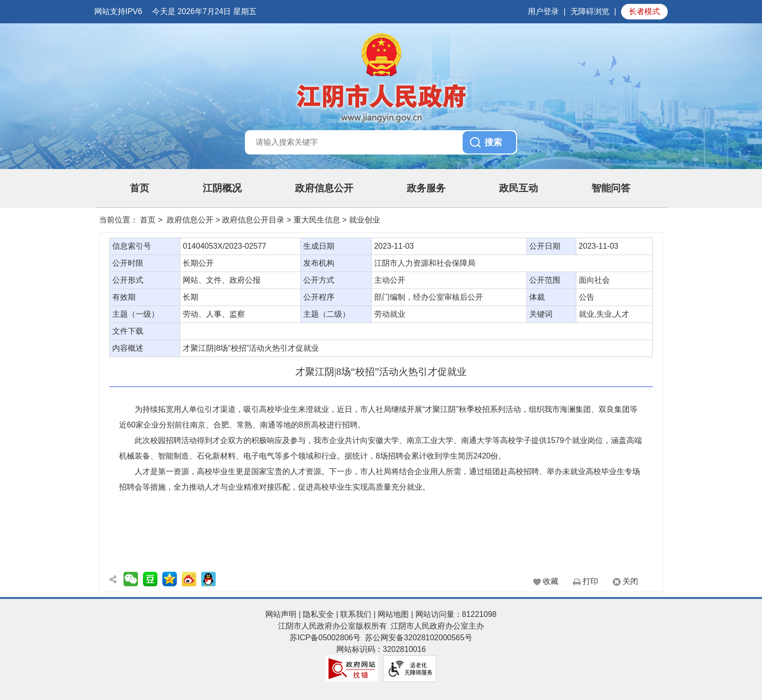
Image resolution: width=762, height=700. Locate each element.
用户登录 (543, 11)
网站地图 (393, 614)
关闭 (630, 581)
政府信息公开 (324, 188)
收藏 (551, 581)
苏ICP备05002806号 (325, 638)
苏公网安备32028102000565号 (419, 638)
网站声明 (281, 614)
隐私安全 (318, 614)
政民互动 (519, 188)
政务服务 (426, 188)
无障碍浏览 (590, 11)
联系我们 (356, 614)
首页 (139, 188)
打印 (590, 581)
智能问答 (611, 188)
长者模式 (644, 11)
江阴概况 (222, 188)
